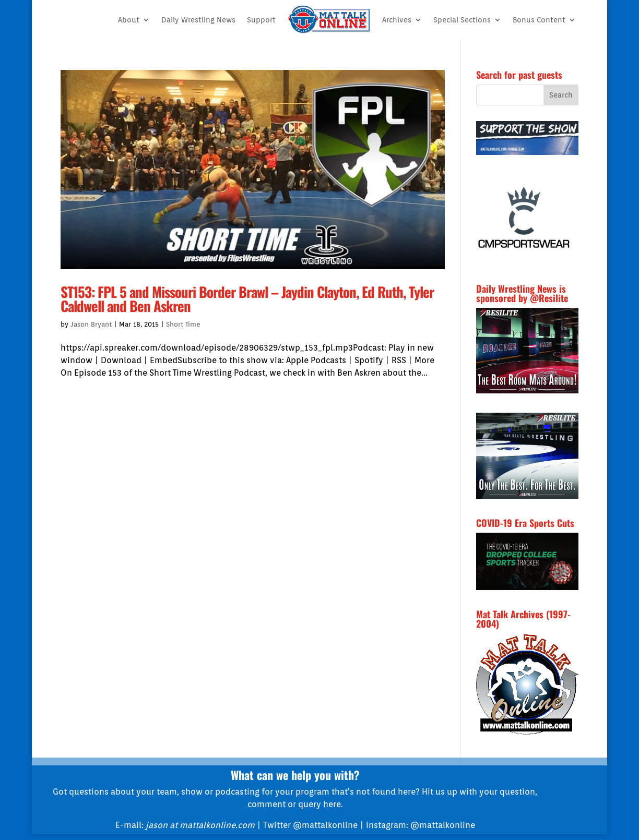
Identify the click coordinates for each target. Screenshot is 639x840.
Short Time (183, 324)
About (129, 20)
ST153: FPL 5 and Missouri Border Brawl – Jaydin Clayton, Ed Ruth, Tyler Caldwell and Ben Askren (247, 299)
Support (261, 20)
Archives (397, 20)
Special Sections (462, 20)
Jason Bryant (91, 324)
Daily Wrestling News (198, 20)
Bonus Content (539, 20)
